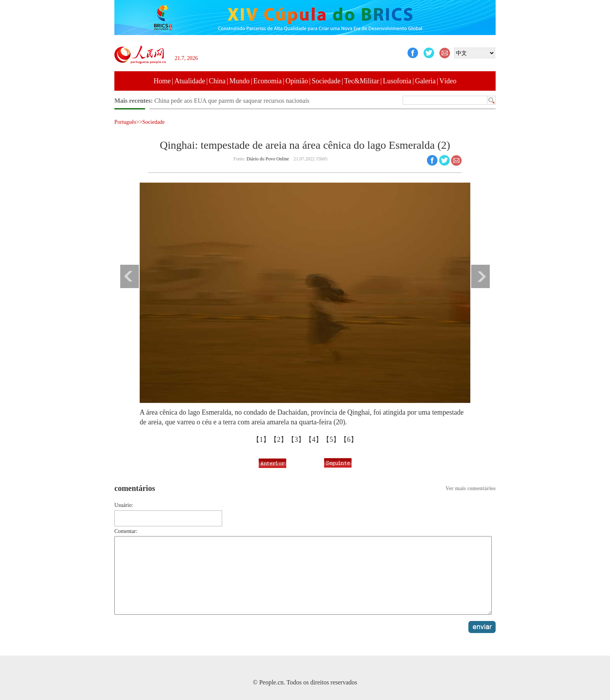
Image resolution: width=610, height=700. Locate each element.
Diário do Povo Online (268, 159)
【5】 (331, 440)
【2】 (279, 440)
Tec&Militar (362, 81)
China (217, 81)
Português (125, 122)
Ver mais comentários (471, 488)
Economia (267, 81)
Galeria (425, 81)
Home (162, 81)
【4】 (314, 440)
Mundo (239, 81)
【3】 (296, 440)
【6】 (349, 440)
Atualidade (190, 81)
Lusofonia (397, 81)
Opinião (297, 81)
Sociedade (326, 81)
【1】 (261, 440)
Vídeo (448, 81)
